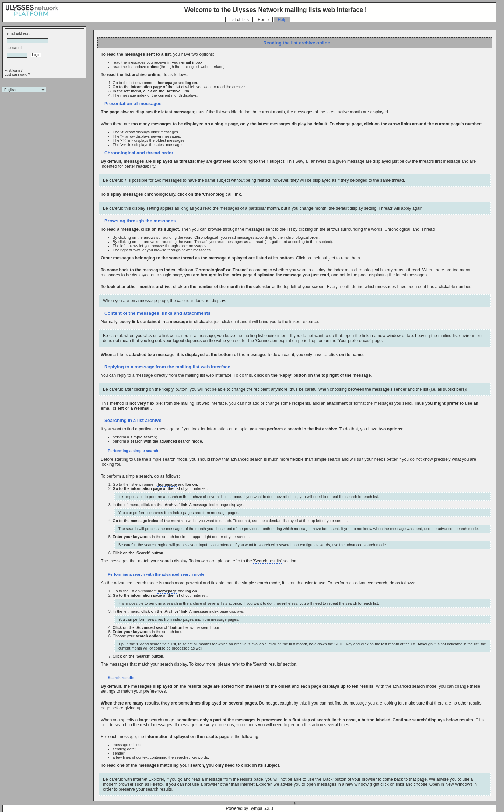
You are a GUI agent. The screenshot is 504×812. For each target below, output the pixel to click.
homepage (167, 83)
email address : (19, 33)
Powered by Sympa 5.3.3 (250, 808)
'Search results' (267, 561)
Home (263, 20)
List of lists (239, 20)
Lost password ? (17, 74)
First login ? (14, 71)
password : (15, 48)
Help (282, 20)
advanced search (246, 459)
